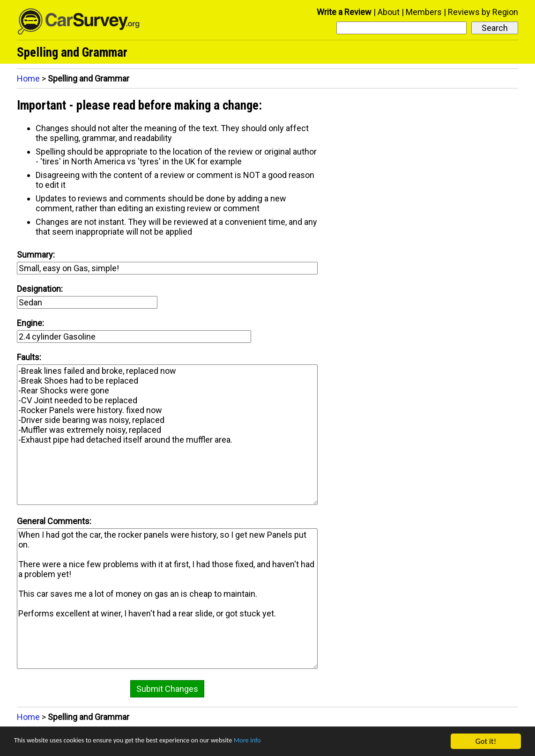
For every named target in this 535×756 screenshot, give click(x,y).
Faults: (29, 357)
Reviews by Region (483, 12)
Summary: (36, 255)
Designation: (40, 289)
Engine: (30, 323)
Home (28, 78)
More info (288, 742)
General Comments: (54, 521)
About (389, 12)
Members (424, 12)
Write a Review (344, 12)
